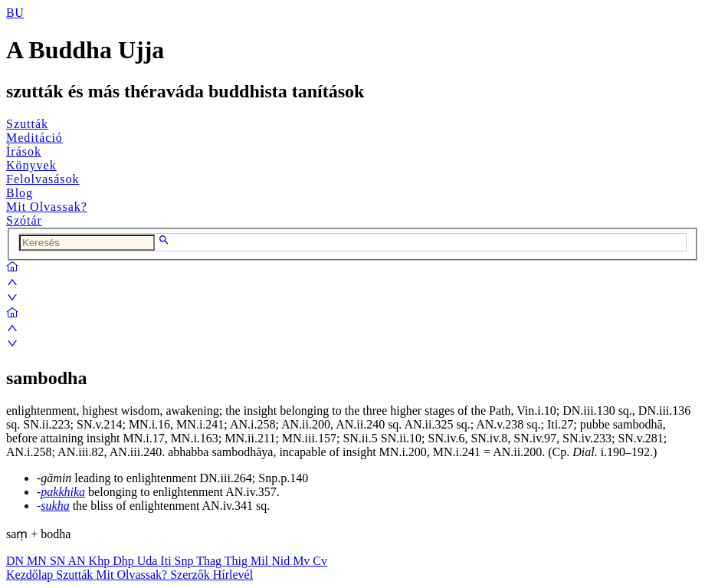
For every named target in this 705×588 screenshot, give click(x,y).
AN (78, 561)
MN (38, 561)
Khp (101, 561)
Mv (303, 561)
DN (16, 561)
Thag (210, 561)
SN (59, 561)
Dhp (125, 561)
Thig (238, 561)
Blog (20, 193)
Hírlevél (233, 575)
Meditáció (34, 138)
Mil (261, 561)
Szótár (24, 220)
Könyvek (31, 165)
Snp (186, 561)
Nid (282, 561)
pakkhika (63, 492)
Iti (167, 561)
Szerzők (192, 575)
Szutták (27, 124)
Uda (149, 561)
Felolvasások (43, 179)
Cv (320, 561)
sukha (55, 506)
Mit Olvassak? (47, 207)
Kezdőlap (31, 575)
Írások (24, 151)
